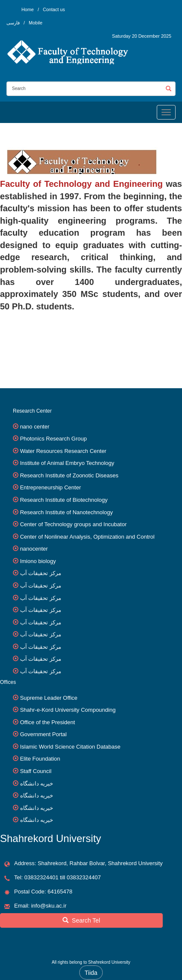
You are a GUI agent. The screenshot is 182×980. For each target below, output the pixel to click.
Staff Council (36, 771)
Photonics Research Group (54, 439)
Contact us (54, 9)
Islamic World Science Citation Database (70, 747)
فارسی (14, 23)
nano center (35, 427)
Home (28, 9)
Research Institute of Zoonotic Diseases (69, 475)
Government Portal (43, 734)
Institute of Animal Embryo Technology (67, 463)
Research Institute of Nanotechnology (67, 512)
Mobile (36, 23)
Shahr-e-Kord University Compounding (68, 710)
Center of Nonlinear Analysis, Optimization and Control (87, 537)
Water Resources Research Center (63, 451)
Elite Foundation (40, 759)
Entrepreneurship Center (51, 487)
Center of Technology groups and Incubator (73, 524)
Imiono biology (38, 561)
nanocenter (34, 549)
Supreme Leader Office (49, 698)
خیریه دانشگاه (37, 784)
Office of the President (48, 722)
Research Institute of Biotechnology (64, 500)
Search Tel (81, 920)
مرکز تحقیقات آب (41, 573)
